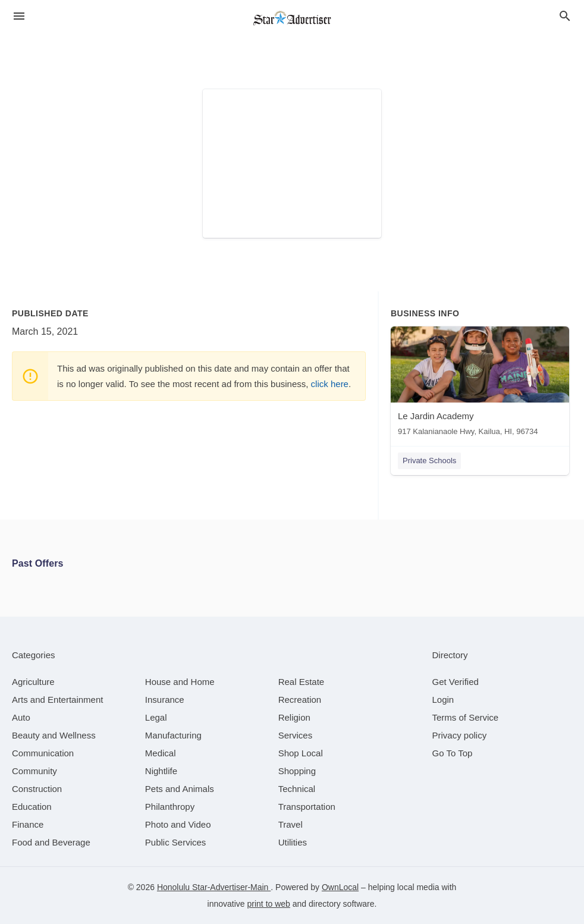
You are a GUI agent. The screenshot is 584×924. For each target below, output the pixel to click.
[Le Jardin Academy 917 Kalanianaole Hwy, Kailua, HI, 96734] (480, 384)
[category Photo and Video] (178, 824)
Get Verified (456, 682)
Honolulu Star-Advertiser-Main (214, 887)
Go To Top (453, 753)
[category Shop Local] (301, 753)
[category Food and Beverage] (51, 842)
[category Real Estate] (302, 682)
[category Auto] (21, 717)
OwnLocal (340, 887)
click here (330, 384)
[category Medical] (161, 753)
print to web (269, 904)
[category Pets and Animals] (180, 789)
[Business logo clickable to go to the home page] (292, 18)
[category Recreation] (300, 700)
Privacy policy (460, 735)
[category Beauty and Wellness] (54, 735)
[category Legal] (156, 717)
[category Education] (32, 807)
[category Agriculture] (33, 682)
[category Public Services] (176, 842)
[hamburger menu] (19, 16)
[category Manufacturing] (173, 735)
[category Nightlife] (161, 771)
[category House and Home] (180, 682)
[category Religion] (294, 717)
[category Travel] (291, 824)
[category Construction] (37, 789)
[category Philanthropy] (170, 807)
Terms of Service (466, 717)
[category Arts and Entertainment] (57, 700)
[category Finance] (28, 824)
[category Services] (296, 735)
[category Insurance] (165, 700)
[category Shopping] (297, 771)
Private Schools (429, 461)
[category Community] (34, 771)
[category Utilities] (293, 842)
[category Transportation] (307, 807)
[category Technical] (297, 789)
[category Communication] (43, 753)
